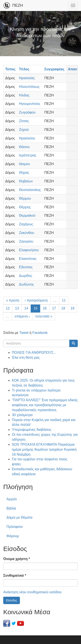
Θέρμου (25, 198)
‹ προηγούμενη (36, 300)
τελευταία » (44, 316)
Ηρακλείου (27, 138)
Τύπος (10, 69)
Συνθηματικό (15, 575)
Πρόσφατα (14, 527)
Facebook (40, 333)
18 (63, 308)
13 (17, 308)
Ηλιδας (24, 95)
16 (45, 308)
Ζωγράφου (27, 112)
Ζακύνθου (27, 233)
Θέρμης (25, 207)
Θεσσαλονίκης (30, 190)
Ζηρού (24, 130)
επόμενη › (22, 316)
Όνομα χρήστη (17, 559)
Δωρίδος (26, 276)
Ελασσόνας (28, 259)
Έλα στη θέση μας (26, 358)
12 (8, 308)
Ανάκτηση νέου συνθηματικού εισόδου (32, 592)
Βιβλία (11, 508)
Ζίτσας (24, 121)
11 (64, 300)
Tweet (24, 333)
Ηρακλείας (27, 78)
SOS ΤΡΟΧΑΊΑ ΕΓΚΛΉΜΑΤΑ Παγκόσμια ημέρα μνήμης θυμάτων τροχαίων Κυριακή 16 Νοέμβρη (44, 449)
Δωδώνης (26, 284)
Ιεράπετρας (28, 155)
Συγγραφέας (54, 69)
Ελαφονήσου (29, 250)
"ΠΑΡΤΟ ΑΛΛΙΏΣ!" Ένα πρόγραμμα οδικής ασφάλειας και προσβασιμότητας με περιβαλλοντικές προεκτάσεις (45, 405)
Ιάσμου (24, 164)
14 (26, 308)
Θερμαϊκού (27, 215)
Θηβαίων (26, 181)
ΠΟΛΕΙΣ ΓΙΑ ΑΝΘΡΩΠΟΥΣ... (34, 353)
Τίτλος (24, 69)
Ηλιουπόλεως (29, 87)
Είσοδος (12, 600)
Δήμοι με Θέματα (19, 517)
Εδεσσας (26, 267)
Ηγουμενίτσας (30, 104)
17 (54, 308)
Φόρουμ (13, 536)
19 (73, 308)
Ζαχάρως (26, 224)
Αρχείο (12, 499)
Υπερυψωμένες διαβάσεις (32, 430)
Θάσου (24, 147)
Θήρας (24, 173)
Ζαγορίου (26, 241)
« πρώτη (13, 300)
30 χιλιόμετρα (22, 415)
